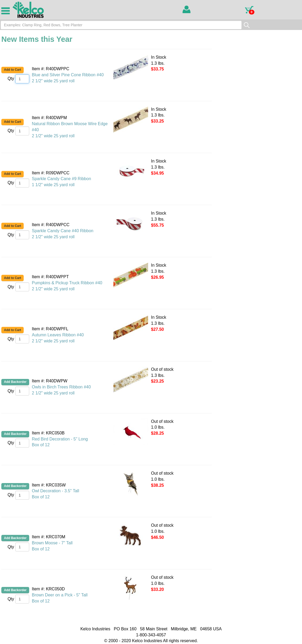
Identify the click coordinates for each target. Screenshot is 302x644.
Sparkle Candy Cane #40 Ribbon (63, 231)
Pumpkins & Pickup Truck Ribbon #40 (67, 283)
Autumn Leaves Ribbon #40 (58, 335)
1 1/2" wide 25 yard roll (53, 185)
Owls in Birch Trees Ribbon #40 (61, 387)
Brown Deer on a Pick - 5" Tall (60, 595)
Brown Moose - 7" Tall (52, 543)
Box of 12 (41, 445)
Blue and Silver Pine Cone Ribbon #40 (68, 75)
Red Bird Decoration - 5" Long (60, 439)
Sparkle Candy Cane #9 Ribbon (61, 179)
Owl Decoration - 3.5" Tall (56, 491)
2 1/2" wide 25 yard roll (53, 81)
